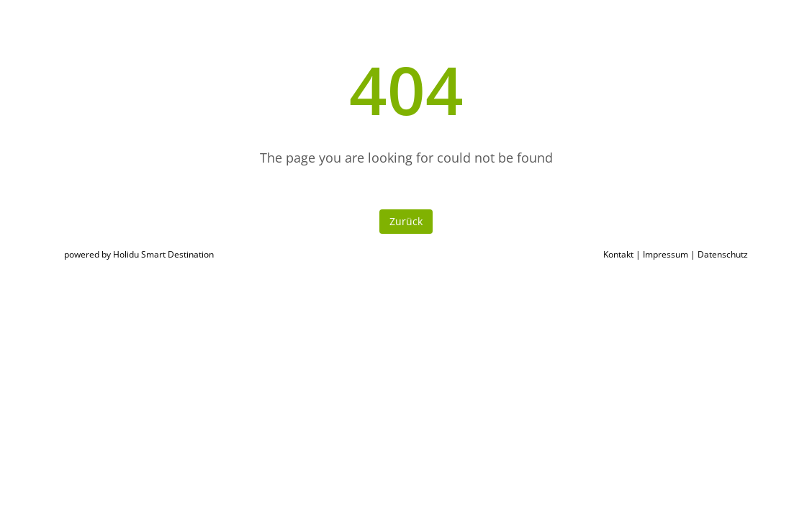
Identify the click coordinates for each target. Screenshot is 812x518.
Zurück (406, 221)
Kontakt (618, 254)
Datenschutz (723, 254)
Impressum (666, 254)
